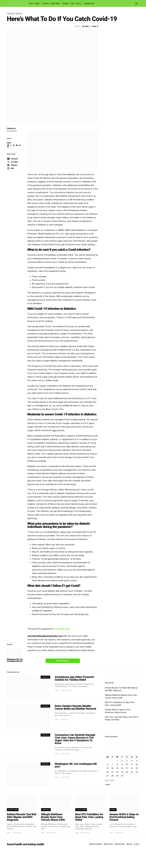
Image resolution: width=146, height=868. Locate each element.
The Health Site (62, 629)
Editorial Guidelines (95, 844)
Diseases (46, 3)
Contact (137, 844)
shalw (9, 143)
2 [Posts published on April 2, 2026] (122, 761)
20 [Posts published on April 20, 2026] (107, 772)
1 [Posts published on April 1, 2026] (117, 761)
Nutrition (66, 3)
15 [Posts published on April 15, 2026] (117, 768)
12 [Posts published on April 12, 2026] (137, 764)
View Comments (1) (63, 661)
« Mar (107, 784)
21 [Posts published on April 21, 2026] (112, 772)
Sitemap (129, 844)
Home (31, 3)
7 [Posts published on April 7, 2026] (112, 764)
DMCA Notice (108, 844)
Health (37, 3)
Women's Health (13, 810)
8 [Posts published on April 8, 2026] (117, 764)
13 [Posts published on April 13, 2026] (108, 768)
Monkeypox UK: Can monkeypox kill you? (15, 660)
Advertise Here (89, 3)
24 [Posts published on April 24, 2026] (127, 772)
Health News (55, 3)
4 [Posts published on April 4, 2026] (132, 761)
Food (72, 3)
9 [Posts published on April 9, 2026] (122, 764)
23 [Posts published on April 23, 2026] (122, 772)
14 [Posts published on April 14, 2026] (112, 768)
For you (78, 3)
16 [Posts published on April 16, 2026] (122, 768)
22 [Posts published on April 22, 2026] (117, 772)
